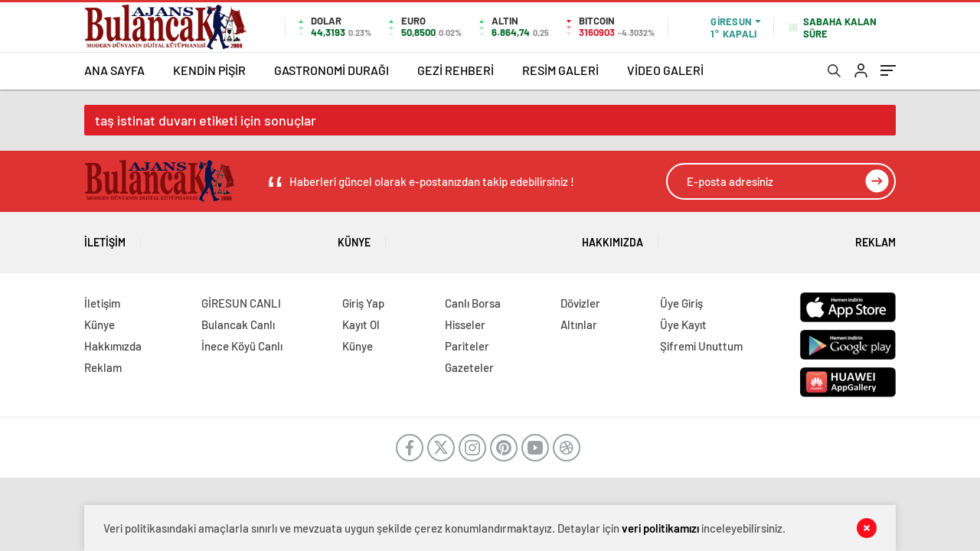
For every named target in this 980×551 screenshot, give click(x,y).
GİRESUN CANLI (241, 303)
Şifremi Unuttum (701, 346)
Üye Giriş (681, 303)
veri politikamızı (660, 528)
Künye (354, 237)
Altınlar (579, 324)
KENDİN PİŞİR (209, 70)
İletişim (105, 237)
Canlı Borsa (473, 303)
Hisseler (465, 324)
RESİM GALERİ (560, 70)
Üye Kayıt (683, 324)
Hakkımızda (612, 237)
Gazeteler (469, 367)
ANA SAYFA (114, 70)
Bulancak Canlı (238, 324)
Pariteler (467, 346)
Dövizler (580, 303)
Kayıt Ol (361, 324)
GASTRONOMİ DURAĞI (332, 70)
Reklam (875, 237)
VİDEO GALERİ (665, 70)
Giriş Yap (363, 303)
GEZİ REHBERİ (456, 70)
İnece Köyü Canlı (242, 346)
